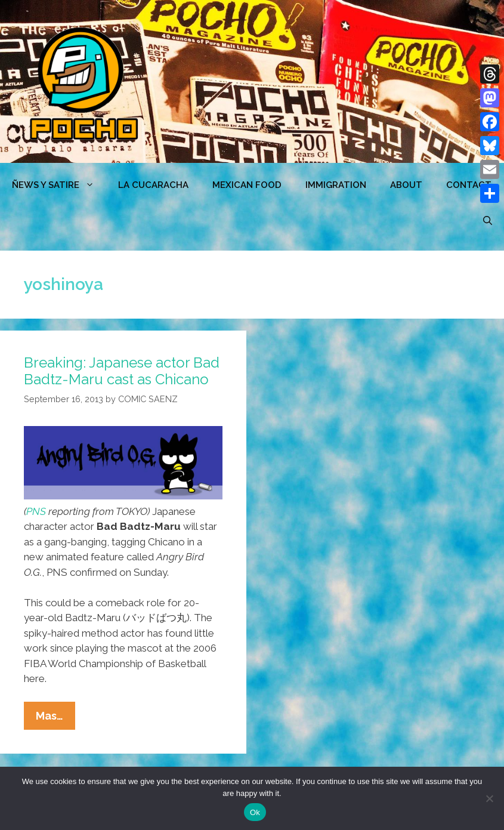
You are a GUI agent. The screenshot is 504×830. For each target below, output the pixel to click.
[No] (489, 798)
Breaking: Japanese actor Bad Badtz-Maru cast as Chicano (122, 371)
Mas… (55, 718)
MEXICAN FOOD (247, 185)
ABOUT (406, 185)
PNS (36, 511)
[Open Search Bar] (488, 221)
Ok (255, 812)
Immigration (336, 185)
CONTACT (469, 185)
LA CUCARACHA (153, 185)
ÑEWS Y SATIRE (59, 185)
